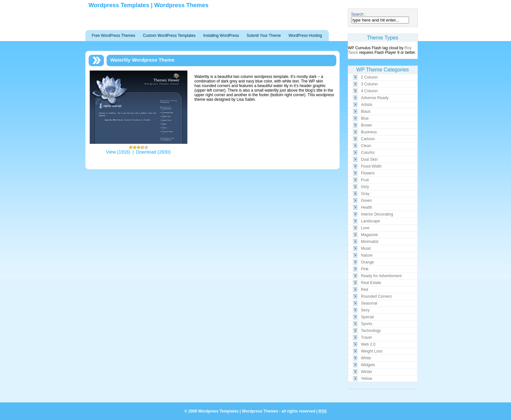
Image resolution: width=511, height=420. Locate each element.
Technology (371, 331)
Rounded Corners (377, 296)
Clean (366, 146)
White (366, 358)
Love (365, 228)
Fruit (365, 180)
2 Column (369, 77)
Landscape (371, 221)
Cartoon (368, 139)
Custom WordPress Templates (169, 36)
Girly (365, 187)
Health (367, 207)
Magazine (370, 235)
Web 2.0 (368, 344)
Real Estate (371, 283)
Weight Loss (372, 351)
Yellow (367, 379)
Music (366, 248)
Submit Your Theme (264, 36)
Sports (367, 324)
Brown (367, 125)
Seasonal (369, 303)
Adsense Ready (375, 98)
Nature (367, 255)
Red (365, 290)
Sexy (365, 310)
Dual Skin (369, 159)
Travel (366, 337)
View (111, 152)
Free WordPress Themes (114, 36)
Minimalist (370, 242)
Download (146, 152)
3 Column (369, 84)
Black (366, 112)
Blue (365, 118)
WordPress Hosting (305, 36)
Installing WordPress (221, 36)
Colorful (368, 153)
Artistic (367, 105)
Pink (365, 269)
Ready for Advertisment (381, 276)
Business (369, 132)
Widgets (368, 365)
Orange (368, 262)
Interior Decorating (377, 214)
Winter (367, 372)
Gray (365, 194)
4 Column (369, 91)
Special (367, 317)
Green (366, 201)
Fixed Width (371, 166)
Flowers (368, 173)
